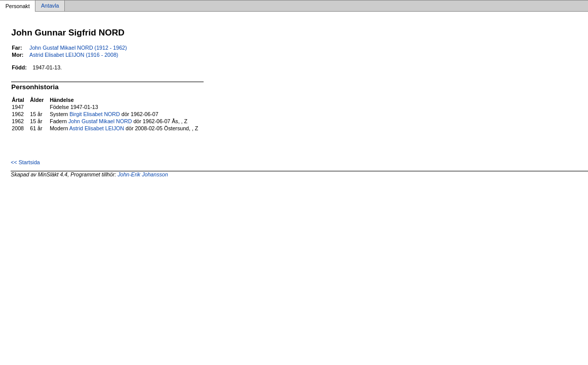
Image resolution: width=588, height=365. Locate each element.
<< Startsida (25, 162)
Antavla (50, 6)
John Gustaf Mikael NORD (100, 121)
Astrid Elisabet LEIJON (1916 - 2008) (74, 55)
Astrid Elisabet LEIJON (97, 128)
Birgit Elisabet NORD (95, 114)
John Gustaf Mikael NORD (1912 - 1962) (78, 48)
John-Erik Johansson (143, 174)
